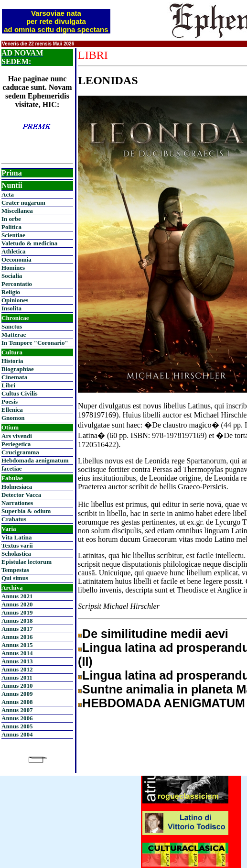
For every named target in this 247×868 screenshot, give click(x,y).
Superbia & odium (26, 511)
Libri (8, 385)
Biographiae (18, 369)
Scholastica (16, 554)
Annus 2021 (17, 596)
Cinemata (14, 377)
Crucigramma (20, 452)
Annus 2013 (17, 661)
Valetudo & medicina (29, 243)
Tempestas (15, 570)
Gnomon (13, 418)
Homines (13, 268)
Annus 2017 (17, 629)
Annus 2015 (17, 645)
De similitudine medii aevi (155, 634)
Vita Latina (16, 537)
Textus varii (17, 545)
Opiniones (15, 300)
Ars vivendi (17, 436)
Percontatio (17, 284)
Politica (11, 227)
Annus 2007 (17, 710)
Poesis (10, 401)
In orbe (11, 219)
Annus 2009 (17, 694)
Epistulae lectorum (27, 562)
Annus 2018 (17, 621)
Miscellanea (17, 211)
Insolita (11, 308)
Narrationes (17, 503)
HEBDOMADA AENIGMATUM (164, 703)
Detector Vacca (21, 495)
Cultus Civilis (20, 393)
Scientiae (13, 235)
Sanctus (12, 326)
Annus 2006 (17, 718)
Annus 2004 (17, 734)
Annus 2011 (17, 677)
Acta (8, 194)
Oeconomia (16, 259)
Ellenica (12, 410)
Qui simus (15, 578)
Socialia (12, 276)
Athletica (14, 251)
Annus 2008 (17, 702)
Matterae (14, 335)
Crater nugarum (23, 203)
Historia (12, 361)
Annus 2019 (17, 612)
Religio (11, 292)
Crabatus (14, 519)
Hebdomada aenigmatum (35, 460)
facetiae (12, 468)
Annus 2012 (17, 669)
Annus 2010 (17, 686)
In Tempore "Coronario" (35, 343)
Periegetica (16, 444)
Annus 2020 (17, 604)
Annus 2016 (17, 637)
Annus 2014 (17, 653)
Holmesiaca (17, 487)
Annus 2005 (17, 726)
